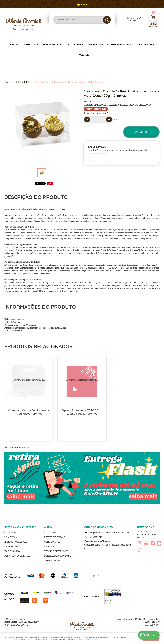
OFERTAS (84, 55)
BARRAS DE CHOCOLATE (56, 45)
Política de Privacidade (58, 556)
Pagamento (51, 546)
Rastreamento (53, 532)
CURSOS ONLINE (145, 45)
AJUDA (48, 527)
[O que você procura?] (107, 20)
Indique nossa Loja (15, 542)
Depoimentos (82, 4)
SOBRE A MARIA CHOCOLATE (20, 527)
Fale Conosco (12, 551)
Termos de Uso (53, 561)
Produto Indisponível (29, 382)
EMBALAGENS (95, 45)
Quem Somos (11, 532)
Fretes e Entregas (55, 537)
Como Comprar (53, 542)
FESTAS (14, 45)
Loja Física (11, 537)
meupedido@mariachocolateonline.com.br (110, 532)
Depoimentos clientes (17, 556)
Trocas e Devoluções (56, 551)
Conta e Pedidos (131, 21)
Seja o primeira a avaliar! (96, 113)
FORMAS (78, 45)
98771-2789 (96, 537)
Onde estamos (12, 546)
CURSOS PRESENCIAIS (119, 45)
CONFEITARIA (31, 45)
